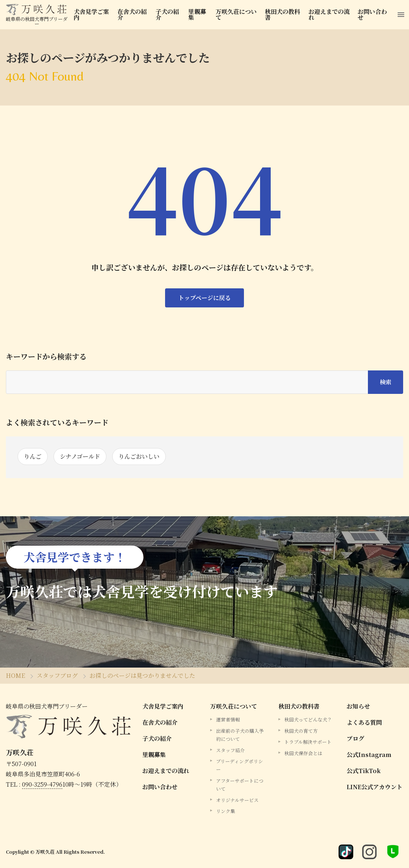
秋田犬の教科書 (282, 14)
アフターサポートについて (240, 785)
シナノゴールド (80, 456)
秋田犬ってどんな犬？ (308, 719)
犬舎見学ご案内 (91, 14)
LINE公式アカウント (375, 787)
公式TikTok (364, 771)
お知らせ (358, 706)
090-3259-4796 (42, 784)
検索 (386, 382)
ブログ (355, 738)
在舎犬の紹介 (132, 14)
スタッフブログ (57, 675)
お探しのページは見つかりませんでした (142, 675)
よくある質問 (364, 722)
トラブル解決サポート (308, 742)
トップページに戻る (205, 298)
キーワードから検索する (46, 357)
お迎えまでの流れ (329, 14)
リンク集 (226, 811)
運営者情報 (228, 719)
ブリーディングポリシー (240, 765)
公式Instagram (369, 755)
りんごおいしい (139, 456)
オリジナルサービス (237, 800)
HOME (15, 675)
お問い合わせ (372, 14)
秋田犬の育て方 (301, 731)
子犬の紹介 (167, 14)
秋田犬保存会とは (303, 753)
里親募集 (197, 14)
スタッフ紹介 (230, 750)
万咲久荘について (236, 14)
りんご (33, 456)
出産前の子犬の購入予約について (240, 735)
